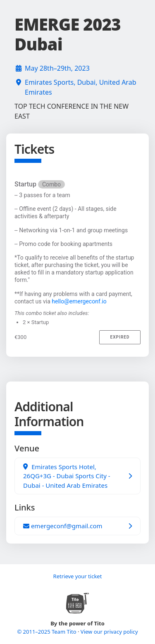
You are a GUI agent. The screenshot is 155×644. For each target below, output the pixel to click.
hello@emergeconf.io (79, 301)
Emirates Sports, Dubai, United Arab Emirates (80, 87)
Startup (40, 184)
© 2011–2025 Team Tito (47, 632)
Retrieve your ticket (78, 576)
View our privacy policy (109, 632)
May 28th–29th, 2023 (57, 68)
